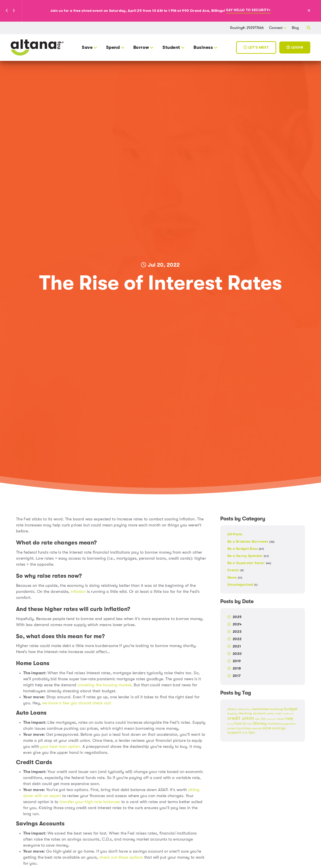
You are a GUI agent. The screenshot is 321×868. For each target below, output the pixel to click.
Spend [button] (113, 47)
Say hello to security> (248, 10)
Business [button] (203, 47)
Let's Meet (256, 47)
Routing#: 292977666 (247, 28)
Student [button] (171, 47)
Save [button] (87, 47)
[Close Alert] (314, 11)
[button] (7, 11)
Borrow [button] (141, 47)
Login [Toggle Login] (295, 47)
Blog (295, 28)
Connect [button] (276, 28)
